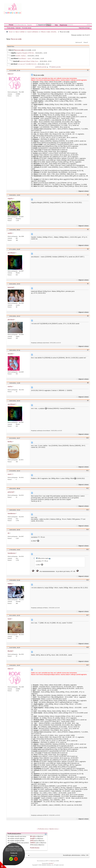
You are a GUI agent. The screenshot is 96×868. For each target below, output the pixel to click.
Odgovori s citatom (83, 191)
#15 (88, 549)
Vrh (87, 855)
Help (56, 25)
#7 (88, 350)
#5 (88, 284)
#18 (88, 647)
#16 (88, 580)
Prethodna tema (43, 829)
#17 (88, 615)
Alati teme (78, 42)
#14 (88, 530)
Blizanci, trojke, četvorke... (49, 32)
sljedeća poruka (56, 67)
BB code (33, 836)
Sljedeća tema (54, 829)
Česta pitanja (11, 28)
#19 (88, 665)
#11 (88, 471)
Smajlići (33, 838)
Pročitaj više (14, 853)
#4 (88, 249)
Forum (11, 25)
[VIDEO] (33, 843)
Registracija (63, 25)
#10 (88, 438)
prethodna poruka (41, 67)
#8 (88, 383)
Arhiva (83, 855)
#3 (88, 229)
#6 (88, 316)
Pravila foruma (35, 848)
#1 (88, 70)
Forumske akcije (27, 28)
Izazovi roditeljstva (33, 32)
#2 (88, 195)
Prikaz (85, 42)
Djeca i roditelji (20, 32)
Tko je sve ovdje (16, 39)
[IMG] (32, 841)
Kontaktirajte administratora (72, 855)
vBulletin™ (51, 863)
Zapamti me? (41, 25)
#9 (88, 401)
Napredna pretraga (84, 28)
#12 (88, 488)
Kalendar (18, 28)
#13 (88, 510)
